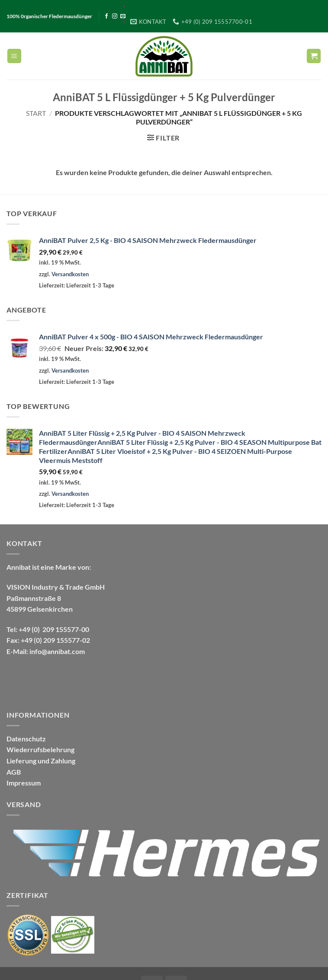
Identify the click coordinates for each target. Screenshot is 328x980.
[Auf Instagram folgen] (115, 16)
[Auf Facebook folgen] (106, 16)
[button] (14, 56)
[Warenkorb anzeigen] (314, 56)
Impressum (24, 783)
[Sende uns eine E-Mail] (123, 16)
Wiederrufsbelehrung (40, 749)
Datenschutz (26, 739)
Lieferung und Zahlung (41, 761)
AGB (14, 772)
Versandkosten (70, 274)
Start (36, 113)
